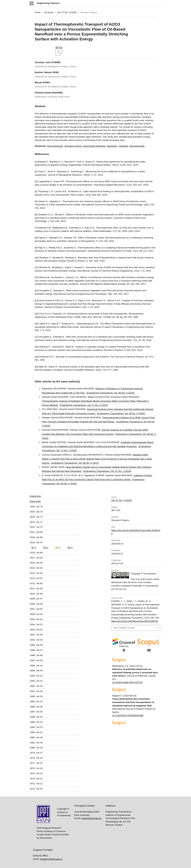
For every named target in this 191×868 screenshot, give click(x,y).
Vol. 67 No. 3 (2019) (67, 12)
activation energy (73, 146)
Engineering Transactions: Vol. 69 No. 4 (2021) (75, 463)
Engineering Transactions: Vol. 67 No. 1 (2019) (107, 471)
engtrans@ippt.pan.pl (51, 792)
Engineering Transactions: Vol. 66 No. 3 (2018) (111, 393)
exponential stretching (94, 146)
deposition (112, 146)
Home (38, 12)
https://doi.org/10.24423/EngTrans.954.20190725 (135, 621)
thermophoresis (55, 146)
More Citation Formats (124, 628)
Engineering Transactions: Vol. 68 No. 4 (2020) (121, 413)
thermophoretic (137, 146)
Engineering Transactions (50, 3)
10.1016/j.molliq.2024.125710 (127, 682)
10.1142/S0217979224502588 (128, 715)
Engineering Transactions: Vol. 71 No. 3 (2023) (84, 405)
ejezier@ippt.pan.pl (91, 752)
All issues (49, 12)
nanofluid (123, 146)
